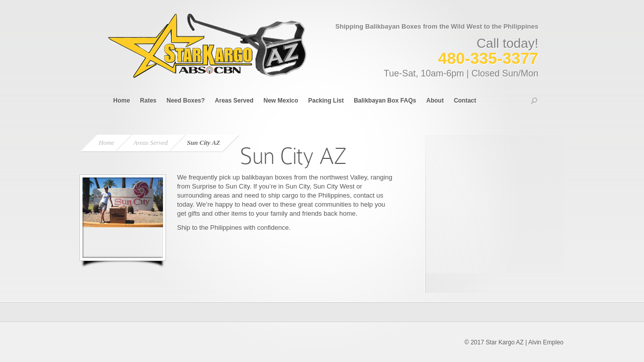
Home (122, 101)
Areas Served (234, 101)
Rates (148, 101)
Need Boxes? (186, 101)
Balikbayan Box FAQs (385, 101)
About (435, 101)
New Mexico (281, 101)
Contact (465, 101)
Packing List (326, 101)
